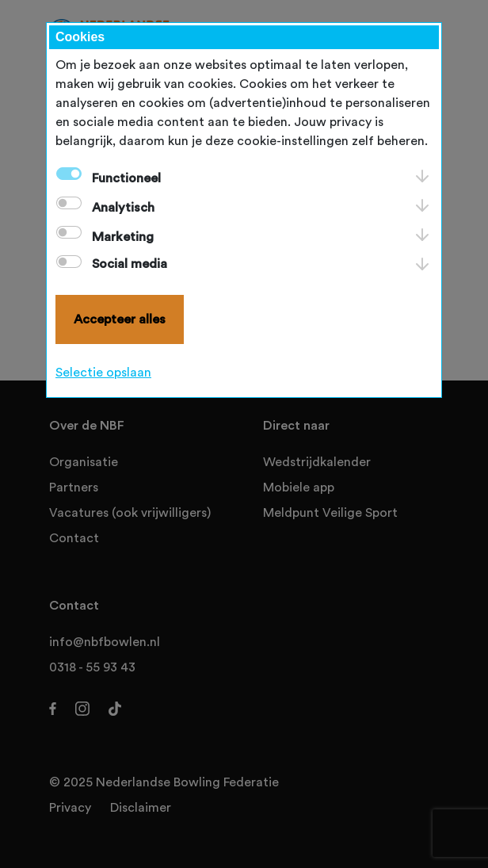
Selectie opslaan (103, 373)
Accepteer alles (120, 319)
